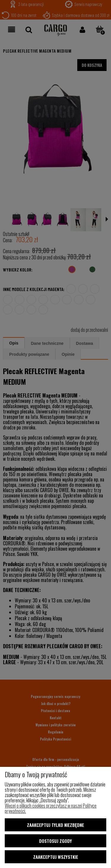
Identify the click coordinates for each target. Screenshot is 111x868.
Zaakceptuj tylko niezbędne (55, 825)
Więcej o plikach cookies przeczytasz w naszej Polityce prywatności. (51, 808)
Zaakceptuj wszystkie (56, 857)
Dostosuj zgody (55, 841)
